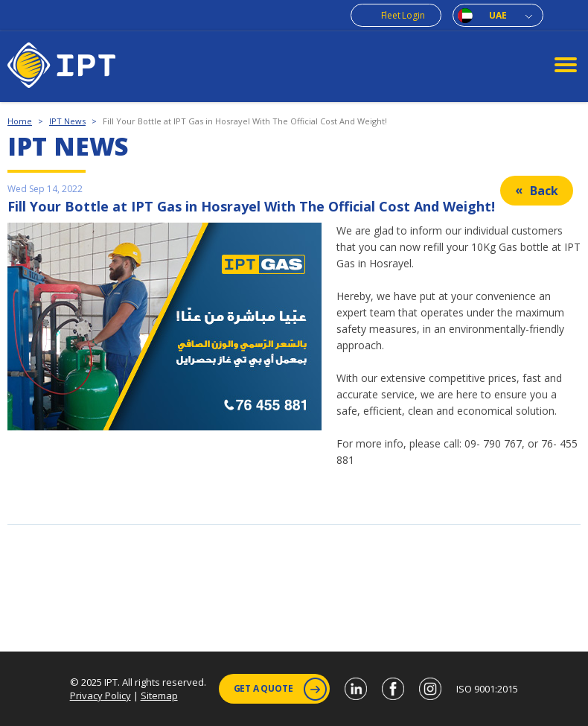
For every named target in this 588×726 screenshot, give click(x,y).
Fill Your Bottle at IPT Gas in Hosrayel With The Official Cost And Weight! (245, 121)
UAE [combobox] (498, 15)
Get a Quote (281, 689)
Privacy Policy (100, 695)
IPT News (67, 121)
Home (20, 121)
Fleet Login (403, 15)
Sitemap (159, 695)
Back (544, 191)
